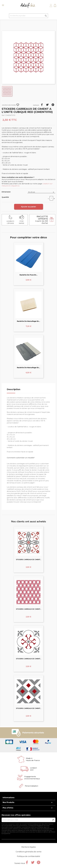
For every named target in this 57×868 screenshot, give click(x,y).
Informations (9, 798)
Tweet (47, 105)
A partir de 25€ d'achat (42, 220)
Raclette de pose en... (29, 275)
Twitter (33, 862)
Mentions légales (29, 847)
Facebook (27, 862)
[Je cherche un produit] (28, 16)
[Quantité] (51, 198)
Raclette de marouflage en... (28, 321)
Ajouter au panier (29, 207)
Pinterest (53, 105)
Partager (42, 105)
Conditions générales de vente (29, 852)
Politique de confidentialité (28, 856)
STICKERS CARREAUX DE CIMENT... (29, 560)
